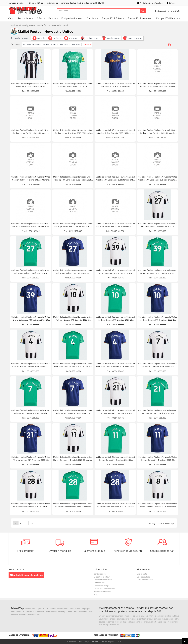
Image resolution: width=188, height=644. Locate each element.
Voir (46, 45)
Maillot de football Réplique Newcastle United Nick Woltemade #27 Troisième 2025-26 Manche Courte (73, 272)
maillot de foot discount (29, 615)
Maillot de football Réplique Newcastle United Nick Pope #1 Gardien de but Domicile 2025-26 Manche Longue (31, 225)
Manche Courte (113, 38)
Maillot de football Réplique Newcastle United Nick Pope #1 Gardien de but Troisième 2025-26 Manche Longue (115, 225)
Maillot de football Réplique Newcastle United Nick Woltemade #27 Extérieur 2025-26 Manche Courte (31, 272)
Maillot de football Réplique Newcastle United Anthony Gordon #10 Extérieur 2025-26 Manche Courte (115, 319)
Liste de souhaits (143, 577)
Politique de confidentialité (105, 589)
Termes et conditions (102, 592)
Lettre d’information (145, 580)
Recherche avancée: (20, 38)
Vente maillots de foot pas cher (58, 612)
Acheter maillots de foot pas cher (30, 612)
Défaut (87, 45)
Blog (96, 595)
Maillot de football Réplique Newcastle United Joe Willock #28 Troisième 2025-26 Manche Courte (115, 505)
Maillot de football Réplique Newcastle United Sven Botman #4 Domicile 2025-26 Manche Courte (31, 365)
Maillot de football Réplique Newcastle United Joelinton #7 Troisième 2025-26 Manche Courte (73, 412)
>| (32, 523)
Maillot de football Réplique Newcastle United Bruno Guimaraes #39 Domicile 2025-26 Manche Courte (115, 272)
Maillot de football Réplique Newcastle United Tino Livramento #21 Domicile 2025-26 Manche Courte (115, 412)
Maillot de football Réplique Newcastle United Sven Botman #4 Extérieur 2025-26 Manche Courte (73, 365)
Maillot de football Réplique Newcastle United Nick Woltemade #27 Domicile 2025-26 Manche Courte (157, 225)
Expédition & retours (102, 577)
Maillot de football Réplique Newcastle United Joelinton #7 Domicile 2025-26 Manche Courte (157, 365)
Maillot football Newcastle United (53, 25)
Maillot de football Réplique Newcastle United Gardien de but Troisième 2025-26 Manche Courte (73, 132)
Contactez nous (100, 574)
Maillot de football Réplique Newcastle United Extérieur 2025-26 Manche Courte (73, 85)
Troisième (73, 38)
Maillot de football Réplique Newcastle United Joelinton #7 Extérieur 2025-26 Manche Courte (31, 412)
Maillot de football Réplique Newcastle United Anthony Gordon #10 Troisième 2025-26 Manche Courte (157, 319)
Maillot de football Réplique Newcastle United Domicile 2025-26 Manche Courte (31, 85)
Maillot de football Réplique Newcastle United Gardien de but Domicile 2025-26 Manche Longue (115, 132)
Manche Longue (135, 38)
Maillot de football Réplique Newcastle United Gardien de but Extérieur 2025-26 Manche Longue (157, 132)
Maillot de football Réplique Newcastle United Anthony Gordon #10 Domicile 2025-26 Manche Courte (73, 319)
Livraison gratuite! (16, 3)
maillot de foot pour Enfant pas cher (41, 608)
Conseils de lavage (101, 586)
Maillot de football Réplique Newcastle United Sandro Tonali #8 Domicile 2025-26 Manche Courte (157, 505)
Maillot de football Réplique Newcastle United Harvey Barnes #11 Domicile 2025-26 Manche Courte (73, 459)
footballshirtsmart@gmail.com (151, 3)
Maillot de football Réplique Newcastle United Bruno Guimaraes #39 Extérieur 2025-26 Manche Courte (157, 272)
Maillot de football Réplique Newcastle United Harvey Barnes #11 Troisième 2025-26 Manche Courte (157, 459)
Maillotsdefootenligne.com (23, 25)
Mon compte (142, 574)
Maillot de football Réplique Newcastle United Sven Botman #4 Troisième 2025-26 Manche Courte (115, 365)
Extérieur (57, 38)
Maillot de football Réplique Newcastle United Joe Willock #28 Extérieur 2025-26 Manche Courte (73, 505)
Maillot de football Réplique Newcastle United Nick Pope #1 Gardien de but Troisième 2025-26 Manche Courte (157, 178)
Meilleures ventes (32, 45)
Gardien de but (92, 38)
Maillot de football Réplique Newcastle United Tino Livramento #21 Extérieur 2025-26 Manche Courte (157, 412)
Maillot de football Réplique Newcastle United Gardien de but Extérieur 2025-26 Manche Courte (31, 132)
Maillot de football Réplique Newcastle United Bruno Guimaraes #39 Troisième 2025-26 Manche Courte (31, 319)
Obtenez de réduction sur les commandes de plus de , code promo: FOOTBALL (67, 3)
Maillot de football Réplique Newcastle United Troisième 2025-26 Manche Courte (115, 85)
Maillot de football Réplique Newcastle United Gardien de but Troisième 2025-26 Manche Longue (31, 178)
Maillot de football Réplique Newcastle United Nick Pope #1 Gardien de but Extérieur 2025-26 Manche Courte (115, 178)
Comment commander (103, 580)
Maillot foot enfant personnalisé (108, 642)
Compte (171, 3)
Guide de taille (100, 583)
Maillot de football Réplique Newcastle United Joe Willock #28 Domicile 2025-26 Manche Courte (31, 505)
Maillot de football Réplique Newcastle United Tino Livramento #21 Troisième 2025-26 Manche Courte (31, 459)
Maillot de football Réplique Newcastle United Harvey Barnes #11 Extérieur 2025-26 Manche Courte (115, 459)
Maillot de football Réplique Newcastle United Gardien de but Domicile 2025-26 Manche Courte (157, 85)
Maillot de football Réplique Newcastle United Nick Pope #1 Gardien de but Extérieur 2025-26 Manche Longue (73, 225)
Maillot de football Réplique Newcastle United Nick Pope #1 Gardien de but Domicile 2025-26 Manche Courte (73, 178)
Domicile (41, 38)
